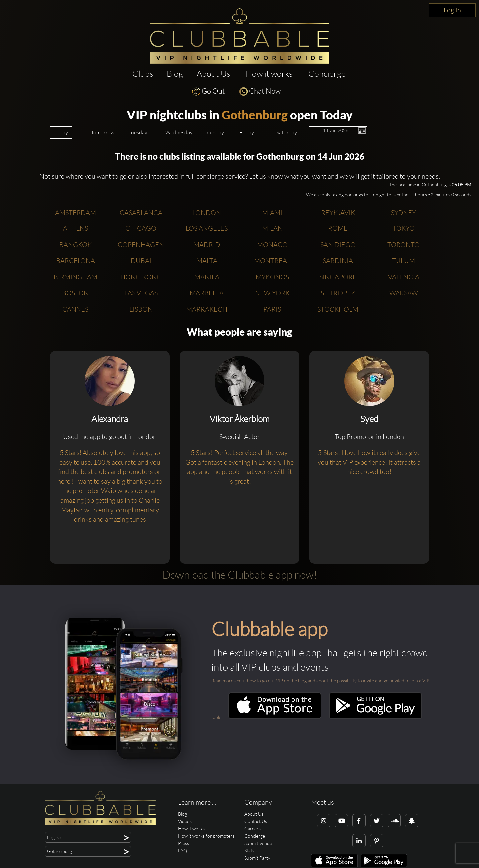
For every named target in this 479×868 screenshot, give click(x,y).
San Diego (338, 245)
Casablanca (141, 212)
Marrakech (207, 309)
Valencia (404, 277)
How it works (269, 73)
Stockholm (338, 309)
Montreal (272, 261)
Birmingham (76, 277)
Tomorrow (103, 132)
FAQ (182, 851)
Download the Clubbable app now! (240, 574)
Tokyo (404, 228)
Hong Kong (141, 277)
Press (183, 843)
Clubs (143, 73)
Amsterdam (76, 212)
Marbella (207, 293)
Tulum (403, 261)
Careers (253, 829)
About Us (213, 73)
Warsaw (404, 293)
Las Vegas (141, 293)
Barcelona (76, 261)
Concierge (327, 73)
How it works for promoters (206, 836)
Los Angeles (207, 228)
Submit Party (257, 858)
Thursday (213, 132)
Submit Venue (258, 843)
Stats (249, 851)
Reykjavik (338, 212)
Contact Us (256, 821)
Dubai (141, 261)
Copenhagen (141, 245)
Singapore (338, 277)
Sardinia (338, 261)
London (207, 212)
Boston (75, 293)
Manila (207, 277)
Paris (272, 309)
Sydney (403, 212)
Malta (207, 261)
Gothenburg (255, 115)
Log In (452, 10)
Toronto (403, 245)
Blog (175, 73)
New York (272, 293)
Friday (247, 132)
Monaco (272, 245)
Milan (272, 228)
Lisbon (141, 309)
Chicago (141, 228)
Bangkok (76, 245)
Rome (338, 228)
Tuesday (138, 132)
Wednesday (179, 132)
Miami (272, 212)
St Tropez (338, 293)
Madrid (207, 245)
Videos (185, 821)
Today (61, 132)
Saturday (287, 132)
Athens (76, 228)
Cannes (75, 309)
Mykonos (272, 277)
